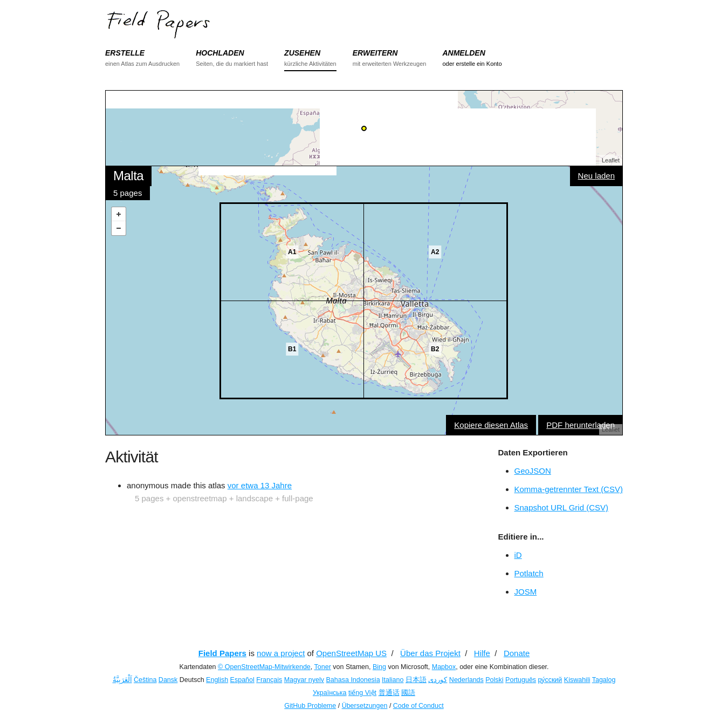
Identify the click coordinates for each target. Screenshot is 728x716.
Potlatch (529, 573)
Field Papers (222, 653)
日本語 (416, 680)
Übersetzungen (365, 706)
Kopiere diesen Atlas (491, 425)
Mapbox (444, 667)
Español (242, 680)
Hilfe (482, 653)
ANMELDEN (463, 53)
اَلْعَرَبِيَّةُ (122, 680)
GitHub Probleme (310, 706)
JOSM (526, 592)
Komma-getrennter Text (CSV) (569, 489)
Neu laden (596, 176)
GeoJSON (533, 471)
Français (269, 680)
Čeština (145, 680)
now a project (281, 653)
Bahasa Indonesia (353, 680)
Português (521, 680)
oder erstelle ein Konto (472, 64)
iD (518, 555)
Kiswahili (577, 680)
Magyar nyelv (304, 680)
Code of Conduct (418, 706)
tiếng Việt (362, 693)
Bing (379, 667)
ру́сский (550, 680)
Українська (330, 693)
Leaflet (611, 160)
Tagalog (604, 680)
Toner (323, 667)
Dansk (168, 680)
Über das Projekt (430, 653)
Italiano (393, 680)
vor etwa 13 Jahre (260, 485)
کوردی (438, 680)
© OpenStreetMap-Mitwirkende (264, 667)
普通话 (389, 693)
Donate (517, 653)
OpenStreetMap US (351, 653)
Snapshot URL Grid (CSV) (562, 507)
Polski (494, 680)
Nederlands (466, 680)
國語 (408, 693)
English (217, 680)
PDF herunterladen (581, 425)
